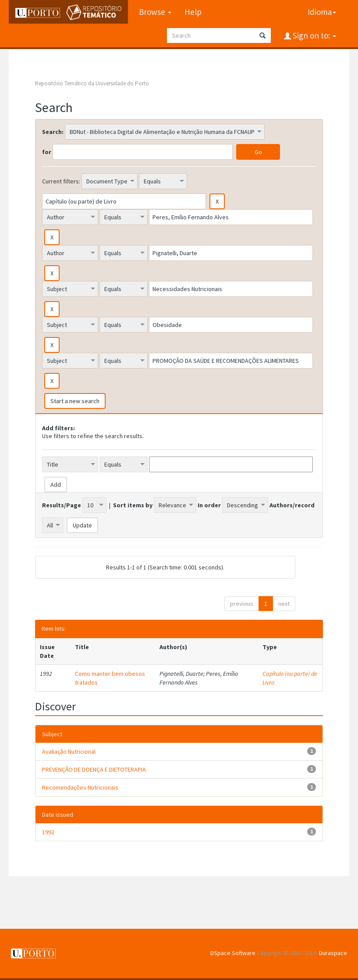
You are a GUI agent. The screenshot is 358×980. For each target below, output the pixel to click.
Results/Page (62, 505)
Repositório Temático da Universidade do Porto (92, 83)
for (47, 152)
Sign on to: (314, 35)
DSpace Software (233, 953)
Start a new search (75, 401)
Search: (53, 132)
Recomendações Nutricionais (80, 787)
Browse (155, 12)
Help (193, 12)
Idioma (322, 12)
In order (209, 505)
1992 (48, 832)
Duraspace (333, 953)
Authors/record (292, 505)
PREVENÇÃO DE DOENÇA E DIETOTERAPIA (94, 769)
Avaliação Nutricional (69, 752)
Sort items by (133, 505)
